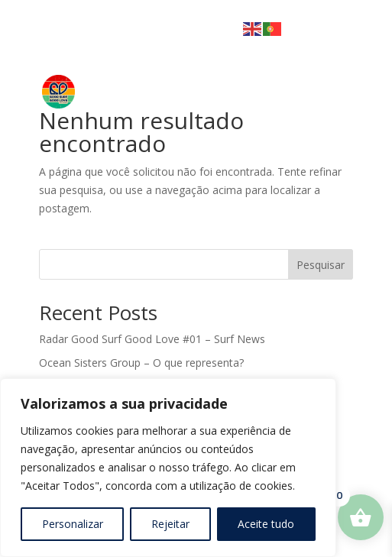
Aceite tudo (266, 524)
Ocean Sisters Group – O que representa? (141, 363)
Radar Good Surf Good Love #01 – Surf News (152, 339)
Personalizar (73, 524)
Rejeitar (170, 524)
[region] (168, 468)
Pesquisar (321, 265)
